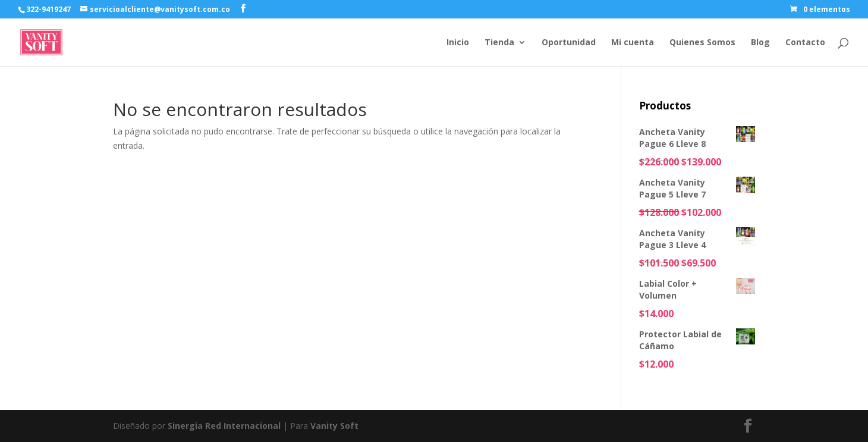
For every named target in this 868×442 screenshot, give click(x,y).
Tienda (499, 43)
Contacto (805, 43)
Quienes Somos (702, 43)
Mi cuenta (633, 43)
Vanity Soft (334, 426)
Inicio (458, 43)
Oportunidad (569, 43)
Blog (760, 43)
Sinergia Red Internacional (224, 426)
